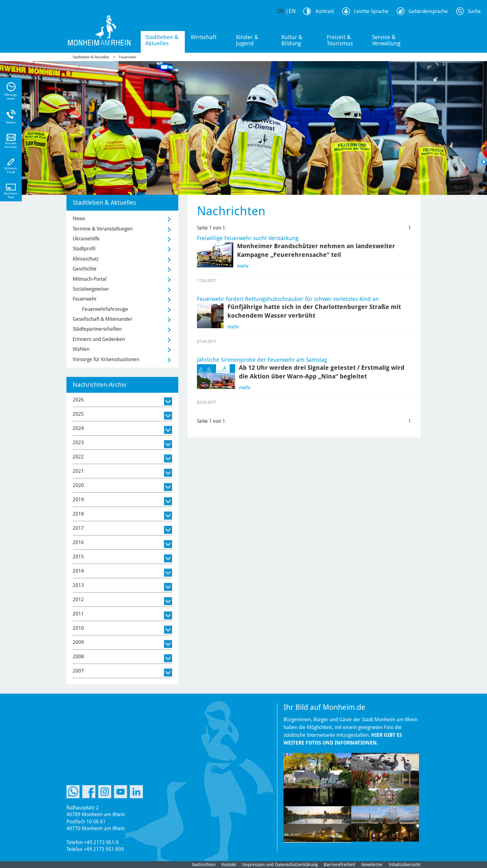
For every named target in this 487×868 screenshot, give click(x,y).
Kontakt (229, 865)
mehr (243, 266)
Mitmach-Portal (90, 279)
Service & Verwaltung (386, 40)
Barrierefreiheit (339, 865)
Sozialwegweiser (91, 289)
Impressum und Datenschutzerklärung (280, 865)
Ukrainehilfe (86, 239)
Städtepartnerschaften (97, 329)
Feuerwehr (128, 57)
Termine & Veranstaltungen (103, 229)
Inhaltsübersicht (405, 865)
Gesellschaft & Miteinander (102, 319)
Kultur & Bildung (292, 40)
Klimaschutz (86, 259)
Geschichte (85, 269)
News (79, 219)
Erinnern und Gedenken (99, 339)
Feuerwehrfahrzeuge (105, 309)
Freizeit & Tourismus (340, 40)
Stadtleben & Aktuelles (162, 40)
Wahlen (81, 349)
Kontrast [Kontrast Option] (325, 11)
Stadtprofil (84, 249)
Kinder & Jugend (247, 40)
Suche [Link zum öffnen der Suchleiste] (474, 11)
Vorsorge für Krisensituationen (106, 359)
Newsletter (372, 865)
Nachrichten (204, 865)
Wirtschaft (204, 37)
